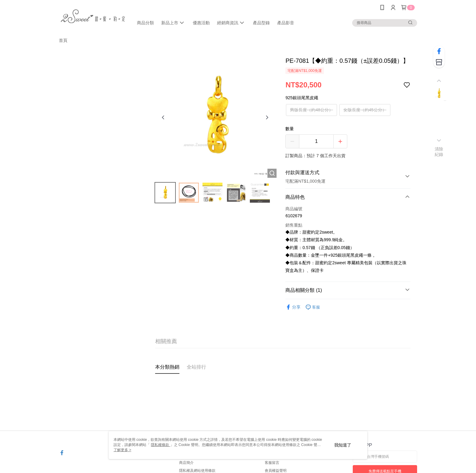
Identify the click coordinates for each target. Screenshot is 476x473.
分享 (293, 307)
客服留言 (272, 463)
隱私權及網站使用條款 (197, 471)
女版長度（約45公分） (365, 110)
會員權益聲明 (276, 471)
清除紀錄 (439, 152)
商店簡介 (186, 463)
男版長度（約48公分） (311, 110)
